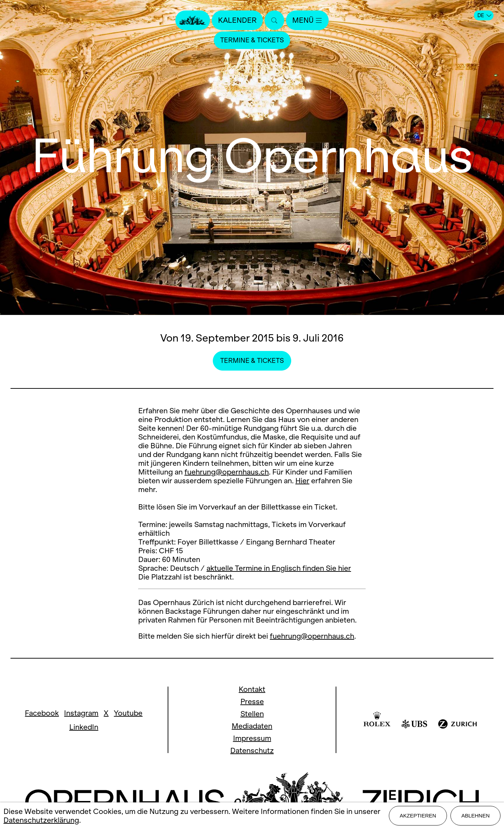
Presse (252, 701)
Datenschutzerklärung (41, 820)
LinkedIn (84, 727)
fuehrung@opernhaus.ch (227, 472)
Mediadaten (252, 726)
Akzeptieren (418, 816)
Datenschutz (252, 750)
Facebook (42, 713)
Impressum (252, 738)
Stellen (252, 714)
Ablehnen (475, 816)
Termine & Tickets (252, 40)
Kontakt (252, 689)
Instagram (81, 713)
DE (484, 15)
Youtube (128, 713)
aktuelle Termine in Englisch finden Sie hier (279, 568)
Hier (302, 481)
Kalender (237, 20)
